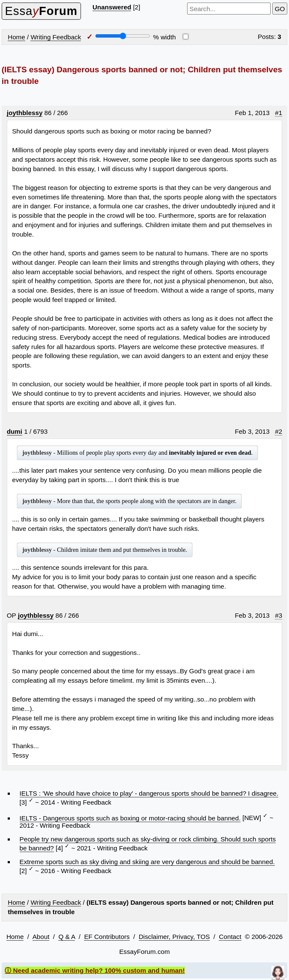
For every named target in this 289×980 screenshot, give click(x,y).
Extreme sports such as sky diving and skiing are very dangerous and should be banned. (147, 862)
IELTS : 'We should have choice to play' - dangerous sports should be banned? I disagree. (149, 793)
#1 (279, 113)
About (41, 937)
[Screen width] (123, 36)
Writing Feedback (56, 37)
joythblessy (25, 113)
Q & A (67, 937)
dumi (15, 431)
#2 (279, 431)
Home (16, 37)
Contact (230, 937)
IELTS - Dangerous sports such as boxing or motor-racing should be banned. (130, 818)
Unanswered (112, 7)
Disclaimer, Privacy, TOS (174, 937)
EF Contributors (107, 937)
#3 (279, 615)
